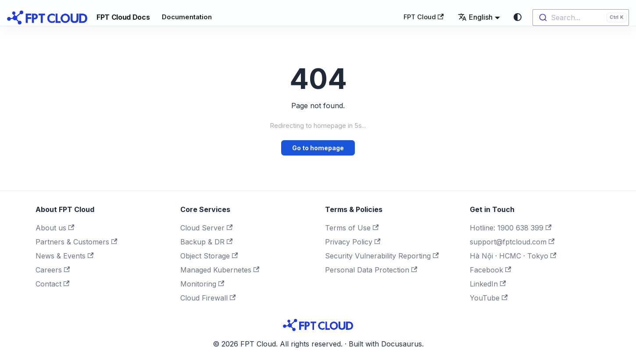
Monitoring (202, 284)
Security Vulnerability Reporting (382, 256)
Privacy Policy (353, 242)
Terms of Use (352, 228)
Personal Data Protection (371, 270)
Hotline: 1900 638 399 (511, 228)
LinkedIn (488, 284)
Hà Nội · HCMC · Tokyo (513, 256)
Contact (52, 284)
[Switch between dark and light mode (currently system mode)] (518, 17)
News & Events (64, 256)
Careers (53, 270)
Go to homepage (318, 148)
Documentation (187, 17)
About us (55, 228)
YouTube (489, 298)
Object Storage (209, 256)
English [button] (475, 17)
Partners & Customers (76, 242)
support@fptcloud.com (512, 242)
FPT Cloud (424, 17)
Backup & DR (206, 242)
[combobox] (581, 18)
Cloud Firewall (208, 298)
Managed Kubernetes (220, 270)
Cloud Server (206, 228)
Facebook (490, 270)
